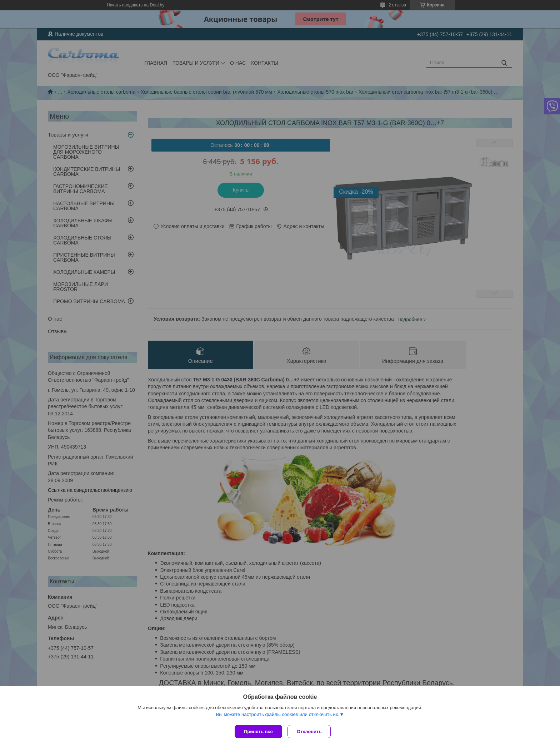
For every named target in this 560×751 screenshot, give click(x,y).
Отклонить (311, 732)
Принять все (258, 732)
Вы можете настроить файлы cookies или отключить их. (277, 716)
